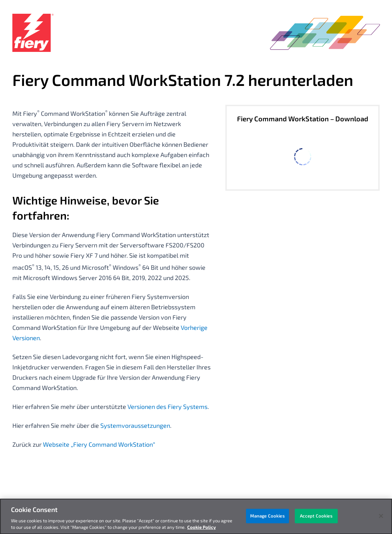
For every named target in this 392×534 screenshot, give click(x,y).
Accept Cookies (316, 518)
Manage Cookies (267, 518)
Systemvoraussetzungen (135, 425)
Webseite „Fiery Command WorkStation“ (99, 444)
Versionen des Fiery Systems (167, 407)
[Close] (381, 518)
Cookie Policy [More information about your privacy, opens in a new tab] (201, 529)
